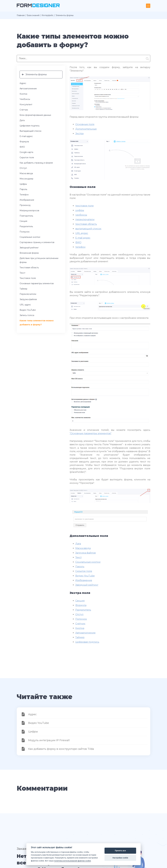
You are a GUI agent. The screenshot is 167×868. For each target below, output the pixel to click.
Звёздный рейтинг (29, 248)
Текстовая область (29, 268)
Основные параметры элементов (37, 283)
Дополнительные (86, 129)
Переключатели (28, 294)
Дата (22, 120)
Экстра (79, 133)
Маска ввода (26, 173)
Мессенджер (26, 179)
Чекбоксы (25, 99)
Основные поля (85, 124)
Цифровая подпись (30, 126)
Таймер (23, 289)
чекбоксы (81, 215)
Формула (24, 142)
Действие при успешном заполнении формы (39, 260)
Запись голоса (27, 315)
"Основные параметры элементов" (90, 433)
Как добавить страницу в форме (36, 163)
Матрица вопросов (29, 211)
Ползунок (25, 232)
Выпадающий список (31, 131)
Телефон (24, 195)
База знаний (33, 15)
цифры (80, 210)
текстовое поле (85, 206)
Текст (22, 273)
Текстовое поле (28, 278)
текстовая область (86, 224)
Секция (23, 221)
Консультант (26, 104)
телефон (80, 247)
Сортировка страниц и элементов (37, 242)
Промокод (25, 205)
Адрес (23, 83)
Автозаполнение (28, 89)
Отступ (23, 168)
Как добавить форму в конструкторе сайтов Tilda (61, 749)
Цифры (23, 184)
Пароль (23, 189)
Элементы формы (36, 74)
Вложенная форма (29, 253)
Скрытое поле (27, 157)
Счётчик (24, 110)
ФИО (22, 147)
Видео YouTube (28, 310)
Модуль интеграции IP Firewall (49, 740)
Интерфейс (48, 15)
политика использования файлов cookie (72, 861)
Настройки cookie (120, 858)
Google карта (26, 152)
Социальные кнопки (30, 237)
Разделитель (26, 226)
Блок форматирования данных (35, 115)
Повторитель (26, 216)
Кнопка (23, 94)
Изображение (27, 200)
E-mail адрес (26, 136)
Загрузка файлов (28, 299)
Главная (21, 15)
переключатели (85, 219)
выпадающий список (88, 229)
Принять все (120, 851)
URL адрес (25, 305)
